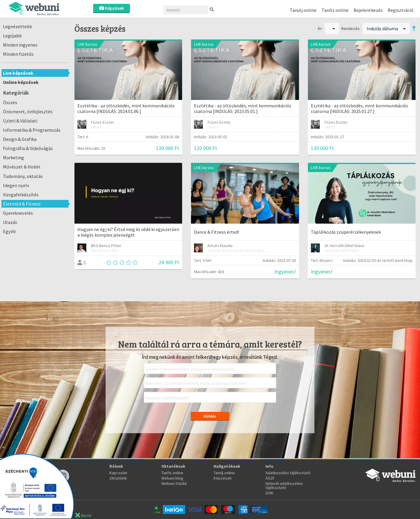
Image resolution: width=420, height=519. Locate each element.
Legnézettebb (17, 26)
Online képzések (21, 82)
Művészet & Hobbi (22, 167)
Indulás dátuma (386, 28)
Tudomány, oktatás (23, 176)
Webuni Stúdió (174, 483)
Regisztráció (401, 10)
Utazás (10, 222)
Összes (10, 102)
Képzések (112, 8)
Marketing (13, 157)
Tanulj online (303, 10)
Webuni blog (172, 478)
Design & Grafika (20, 139)
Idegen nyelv (16, 185)
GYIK (269, 493)
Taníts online (335, 10)
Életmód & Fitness (22, 204)
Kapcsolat (118, 473)
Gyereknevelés (18, 213)
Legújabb (12, 36)
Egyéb (9, 231)
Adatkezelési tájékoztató (288, 473)
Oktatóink (118, 478)
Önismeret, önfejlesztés (28, 112)
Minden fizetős (18, 54)
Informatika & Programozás (32, 130)
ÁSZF (270, 478)
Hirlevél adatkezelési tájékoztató (284, 485)
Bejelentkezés (368, 10)
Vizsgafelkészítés (21, 195)
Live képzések (18, 73)
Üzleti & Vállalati (20, 121)
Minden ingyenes (20, 45)
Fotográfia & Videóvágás (28, 148)
